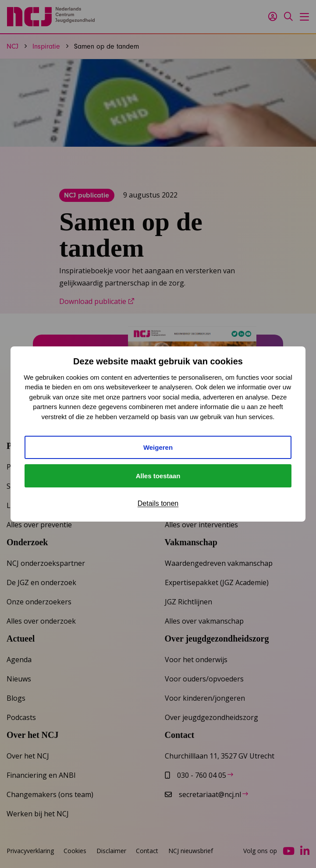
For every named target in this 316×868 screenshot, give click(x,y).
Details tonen (158, 503)
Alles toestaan (158, 476)
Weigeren (158, 447)
